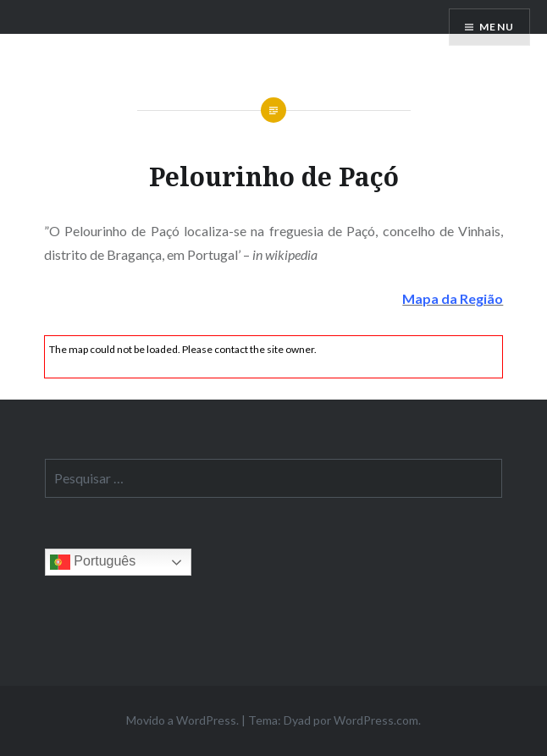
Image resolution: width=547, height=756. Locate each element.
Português (93, 562)
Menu (497, 27)
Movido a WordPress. (182, 720)
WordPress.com (376, 720)
